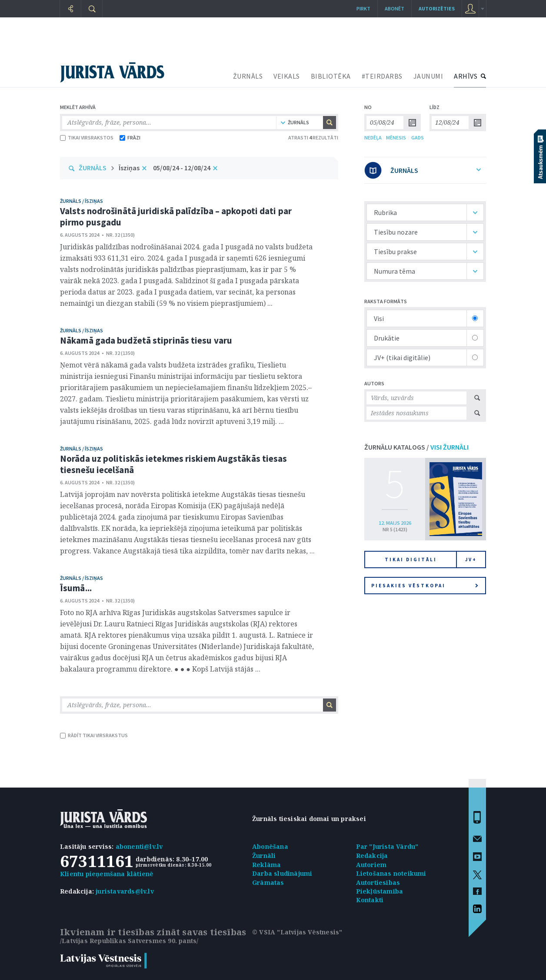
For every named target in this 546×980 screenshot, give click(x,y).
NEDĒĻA (373, 137)
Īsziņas (129, 168)
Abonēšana (270, 846)
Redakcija (372, 856)
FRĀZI (130, 137)
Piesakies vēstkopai (425, 586)
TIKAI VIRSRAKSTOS (87, 137)
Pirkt (363, 8)
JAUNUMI (428, 76)
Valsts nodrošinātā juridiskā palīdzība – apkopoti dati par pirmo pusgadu (176, 217)
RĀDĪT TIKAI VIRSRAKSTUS (94, 735)
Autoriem (371, 865)
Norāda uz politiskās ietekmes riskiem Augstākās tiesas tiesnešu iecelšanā (173, 464)
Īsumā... (76, 588)
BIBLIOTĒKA (331, 76)
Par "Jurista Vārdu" (387, 846)
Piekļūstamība (380, 891)
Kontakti (370, 900)
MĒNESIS (396, 137)
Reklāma (266, 865)
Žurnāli (264, 856)
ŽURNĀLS (248, 76)
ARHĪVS (466, 76)
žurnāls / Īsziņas (82, 201)
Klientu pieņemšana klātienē (107, 874)
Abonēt (395, 8)
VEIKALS (287, 76)
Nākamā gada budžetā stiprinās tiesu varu (146, 340)
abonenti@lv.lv (139, 846)
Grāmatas (268, 882)
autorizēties (437, 8)
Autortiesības (378, 882)
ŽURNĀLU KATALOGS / (416, 447)
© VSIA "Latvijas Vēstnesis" (297, 932)
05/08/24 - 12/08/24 (182, 168)
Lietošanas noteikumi (391, 873)
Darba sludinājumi (282, 873)
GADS (418, 137)
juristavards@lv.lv (125, 891)
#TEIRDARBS (382, 76)
